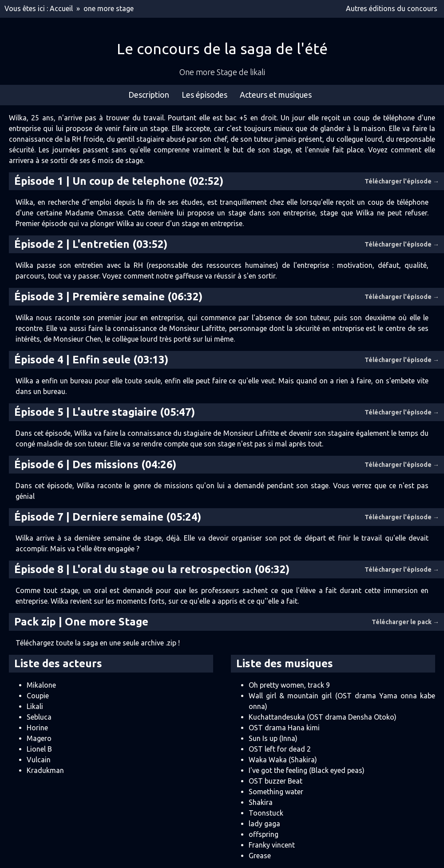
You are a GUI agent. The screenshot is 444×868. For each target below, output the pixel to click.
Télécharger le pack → (405, 622)
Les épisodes (204, 95)
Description (149, 95)
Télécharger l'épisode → (402, 181)
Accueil (61, 8)
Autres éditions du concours (392, 8)
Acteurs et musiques (276, 95)
